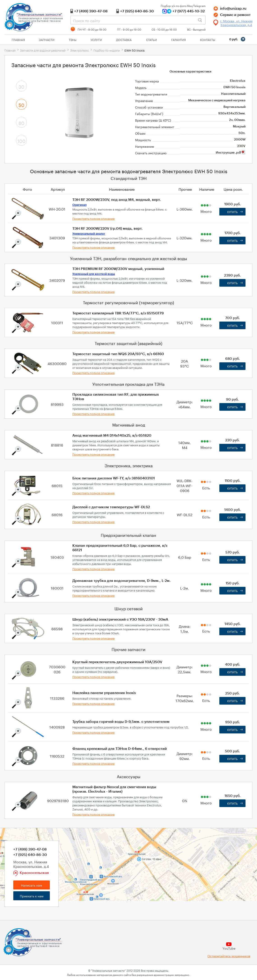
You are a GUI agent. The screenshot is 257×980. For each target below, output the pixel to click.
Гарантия (178, 39)
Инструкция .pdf (231, 153)
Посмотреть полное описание (93, 218)
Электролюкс (79, 50)
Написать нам (32, 885)
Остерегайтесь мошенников (229, 956)
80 (21, 122)
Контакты (208, 39)
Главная (18, 39)
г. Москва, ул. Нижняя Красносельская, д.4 (236, 23)
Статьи (151, 39)
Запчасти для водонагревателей (43, 50)
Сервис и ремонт (235, 15)
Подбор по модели (107, 50)
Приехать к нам (32, 896)
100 (21, 141)
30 (21, 86)
